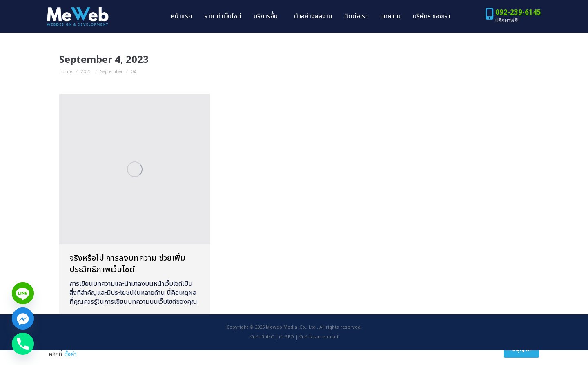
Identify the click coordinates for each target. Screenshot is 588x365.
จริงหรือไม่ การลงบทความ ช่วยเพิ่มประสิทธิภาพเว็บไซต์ (127, 279)
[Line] (23, 293)
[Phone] (23, 344)
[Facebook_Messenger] (23, 319)
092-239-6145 (518, 27)
